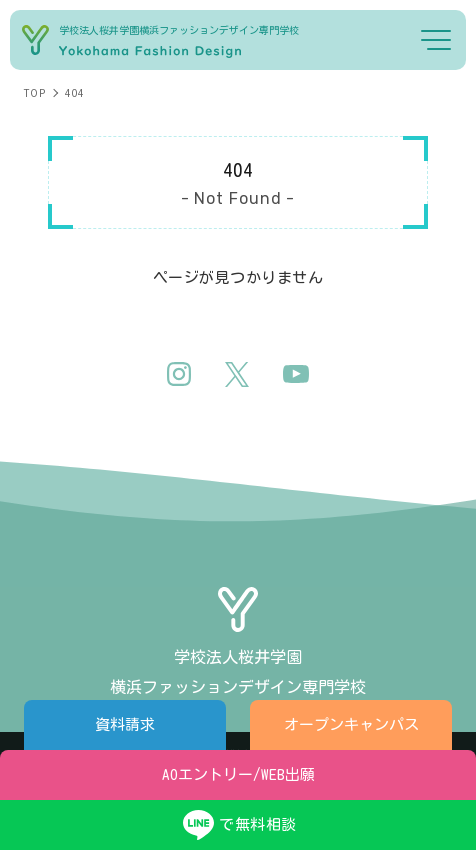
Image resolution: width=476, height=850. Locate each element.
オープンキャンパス (351, 724)
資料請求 (125, 724)
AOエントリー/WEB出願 (238, 774)
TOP (34, 92)
